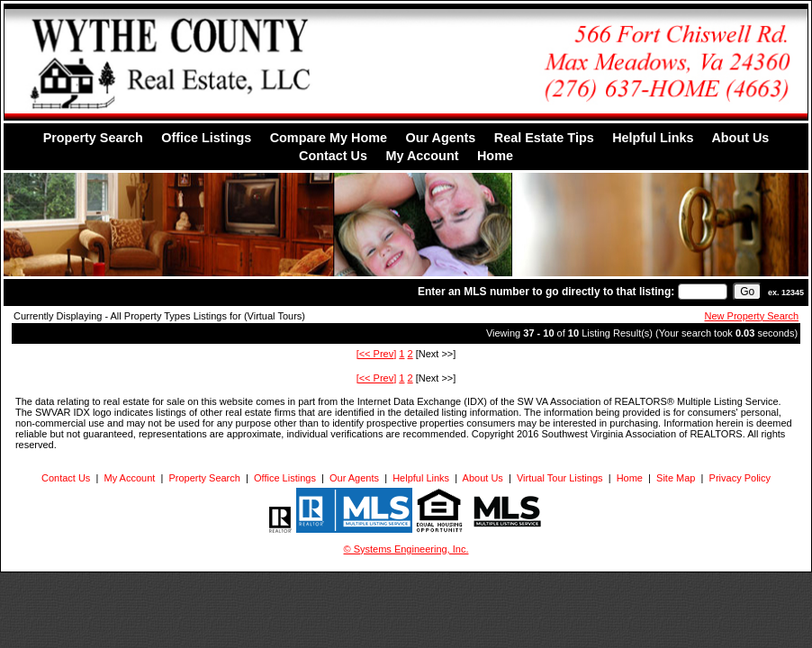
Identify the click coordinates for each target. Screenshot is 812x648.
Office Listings (206, 138)
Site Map (676, 478)
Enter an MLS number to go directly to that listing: (546, 292)
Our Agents (440, 138)
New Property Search (752, 316)
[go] (747, 292)
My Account (422, 156)
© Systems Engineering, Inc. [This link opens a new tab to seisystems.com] (406, 549)
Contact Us (333, 156)
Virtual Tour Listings (560, 478)
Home (495, 156)
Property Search (93, 138)
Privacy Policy (740, 478)
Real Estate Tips (544, 138)
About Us (740, 138)
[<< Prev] (377, 354)
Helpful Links (653, 138)
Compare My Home (329, 138)
